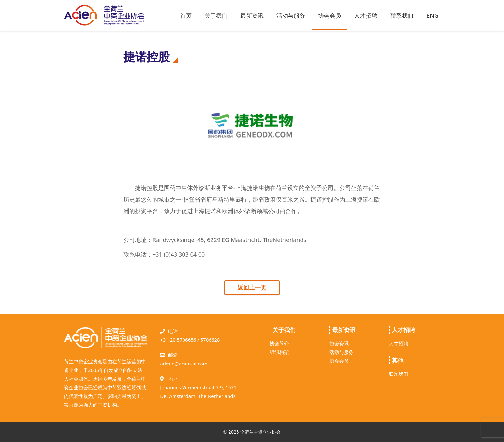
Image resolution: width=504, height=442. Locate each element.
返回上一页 (252, 287)
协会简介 (279, 343)
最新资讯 (252, 15)
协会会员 (330, 15)
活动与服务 (291, 15)
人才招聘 (366, 15)
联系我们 (402, 15)
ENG (432, 15)
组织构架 (279, 352)
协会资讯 (339, 343)
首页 (186, 15)
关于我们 (216, 15)
